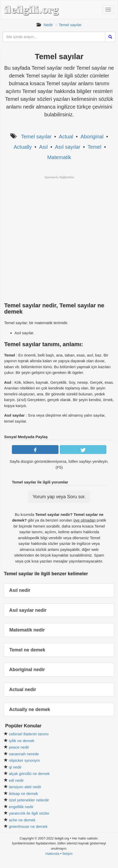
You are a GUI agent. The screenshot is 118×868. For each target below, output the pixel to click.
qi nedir (15, 767)
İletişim (68, 854)
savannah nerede (24, 754)
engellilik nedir (21, 807)
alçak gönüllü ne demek (29, 774)
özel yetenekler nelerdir (29, 800)
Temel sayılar (70, 25)
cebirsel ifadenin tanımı (29, 734)
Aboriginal (92, 137)
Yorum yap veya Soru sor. (59, 497)
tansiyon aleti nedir (25, 787)
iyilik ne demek (21, 741)
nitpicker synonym (24, 760)
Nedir (48, 25)
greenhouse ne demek (28, 826)
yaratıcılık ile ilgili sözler (29, 813)
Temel (94, 147)
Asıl (43, 147)
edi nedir (16, 780)
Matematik (59, 157)
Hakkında (52, 854)
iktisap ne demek (23, 794)
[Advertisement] (59, 238)
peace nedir (19, 747)
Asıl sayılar (68, 147)
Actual (66, 137)
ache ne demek (22, 820)
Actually (23, 147)
